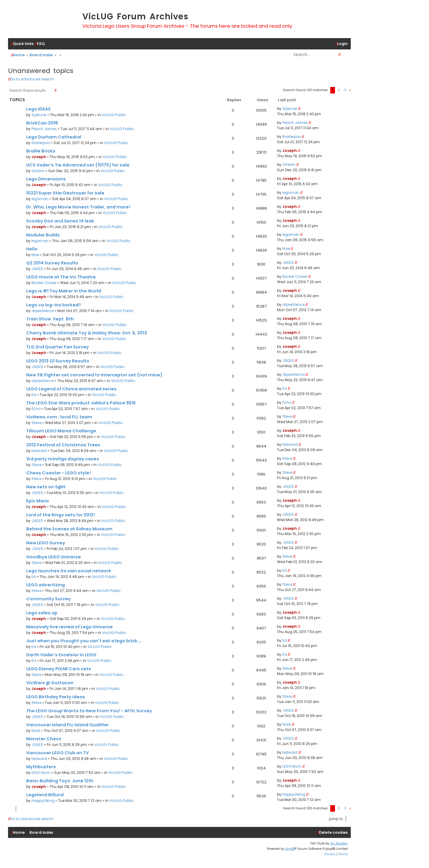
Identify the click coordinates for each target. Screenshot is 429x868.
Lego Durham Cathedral (54, 137)
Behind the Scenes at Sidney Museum (69, 529)
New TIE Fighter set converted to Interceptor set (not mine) (94, 375)
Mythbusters (41, 767)
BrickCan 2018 (42, 123)
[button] (350, 90)
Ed (34, 395)
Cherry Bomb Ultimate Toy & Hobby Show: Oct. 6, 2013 (87, 333)
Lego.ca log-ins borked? (54, 305)
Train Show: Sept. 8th (50, 319)
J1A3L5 (37, 269)
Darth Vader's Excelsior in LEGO (61, 655)
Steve (36, 423)
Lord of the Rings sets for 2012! (61, 515)
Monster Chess (44, 739)
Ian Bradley (339, 843)
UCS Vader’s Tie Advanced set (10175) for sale (78, 165)
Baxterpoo (41, 143)
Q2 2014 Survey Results (52, 263)
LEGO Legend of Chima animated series (71, 389)
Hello (32, 249)
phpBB (290, 849)
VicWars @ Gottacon (50, 683)
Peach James (44, 129)
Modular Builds (43, 235)
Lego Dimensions (46, 179)
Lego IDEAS (38, 109)
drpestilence (43, 311)
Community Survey (48, 599)
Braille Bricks (41, 151)
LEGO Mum (41, 773)
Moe (35, 255)
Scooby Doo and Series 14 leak (60, 221)
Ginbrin (38, 171)
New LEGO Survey (46, 543)
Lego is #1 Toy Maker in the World (64, 291)
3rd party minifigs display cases (63, 459)
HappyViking (43, 801)
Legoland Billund (45, 795)
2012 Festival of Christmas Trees (63, 445)
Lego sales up (42, 613)
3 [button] (345, 90)
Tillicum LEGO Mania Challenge (61, 431)
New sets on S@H (46, 487)
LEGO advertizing (46, 585)
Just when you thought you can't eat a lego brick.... (84, 641)
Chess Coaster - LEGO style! (58, 473)
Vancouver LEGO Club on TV (57, 753)
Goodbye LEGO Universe (54, 557)
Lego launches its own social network (69, 571)
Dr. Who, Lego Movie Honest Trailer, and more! (78, 207)
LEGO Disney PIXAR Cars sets (59, 669)
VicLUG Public (114, 115)
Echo (36, 409)
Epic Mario (38, 501)
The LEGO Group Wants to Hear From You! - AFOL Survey (89, 711)
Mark (36, 731)
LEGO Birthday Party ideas (56, 697)
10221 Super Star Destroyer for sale (65, 193)
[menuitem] (40, 44)
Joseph (39, 157)
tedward (39, 451)
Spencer (39, 115)
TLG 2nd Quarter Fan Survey (58, 347)
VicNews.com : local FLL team (59, 417)
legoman (40, 199)
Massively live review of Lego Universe (69, 627)
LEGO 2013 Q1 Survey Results (58, 361)
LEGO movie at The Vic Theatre (61, 277)
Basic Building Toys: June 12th (60, 781)
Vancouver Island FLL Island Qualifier (68, 725)
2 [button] (339, 90)
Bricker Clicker (44, 283)
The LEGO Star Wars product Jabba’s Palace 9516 (81, 403)
